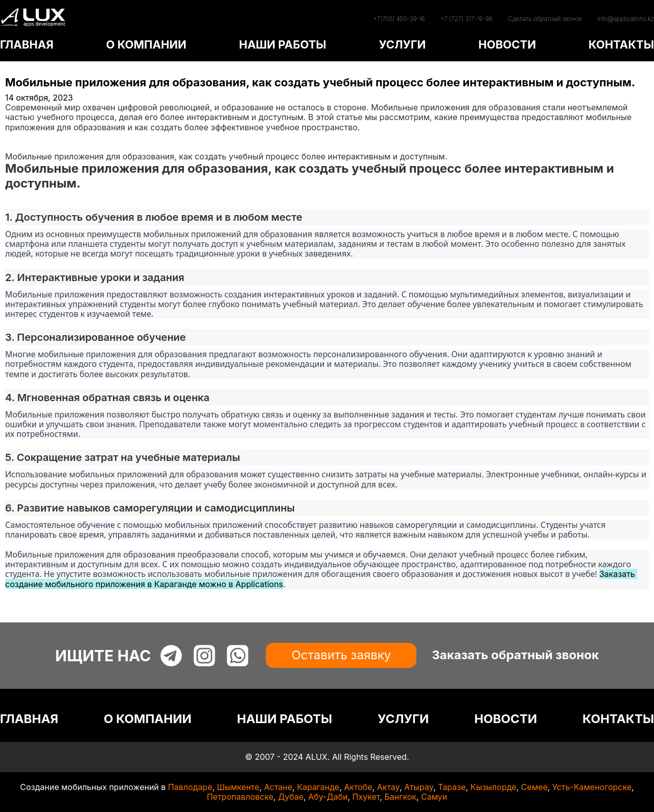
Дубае (291, 797)
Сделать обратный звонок (545, 19)
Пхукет (366, 797)
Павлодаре (190, 787)
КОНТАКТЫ (621, 44)
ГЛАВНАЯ (27, 44)
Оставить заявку (341, 655)
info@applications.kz (626, 19)
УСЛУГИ (402, 44)
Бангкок (400, 797)
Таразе (452, 787)
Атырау (419, 787)
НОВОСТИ (507, 44)
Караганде (318, 787)
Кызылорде (494, 787)
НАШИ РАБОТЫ (283, 44)
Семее (534, 787)
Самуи (434, 797)
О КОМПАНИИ (146, 44)
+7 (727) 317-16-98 (466, 19)
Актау (388, 787)
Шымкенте (238, 787)
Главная (21, 137)
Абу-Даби (328, 797)
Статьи (19, 147)
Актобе (358, 787)
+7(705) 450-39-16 (399, 19)
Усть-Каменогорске (592, 787)
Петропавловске (240, 797)
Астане (278, 787)
